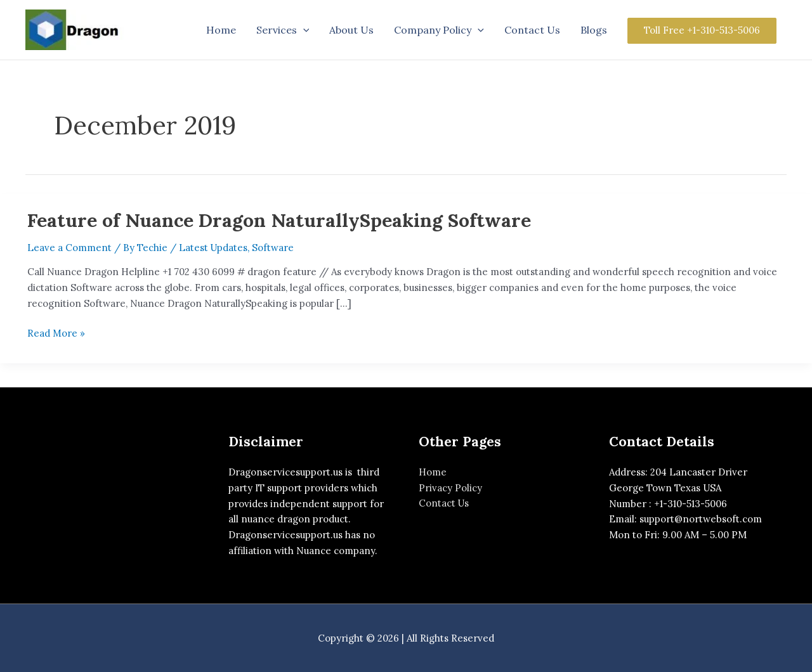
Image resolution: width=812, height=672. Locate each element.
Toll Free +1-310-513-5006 (702, 30)
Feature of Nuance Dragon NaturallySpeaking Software (280, 220)
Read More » (56, 333)
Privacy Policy (450, 488)
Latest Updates (213, 248)
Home (433, 472)
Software (273, 248)
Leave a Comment (69, 248)
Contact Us (444, 504)
